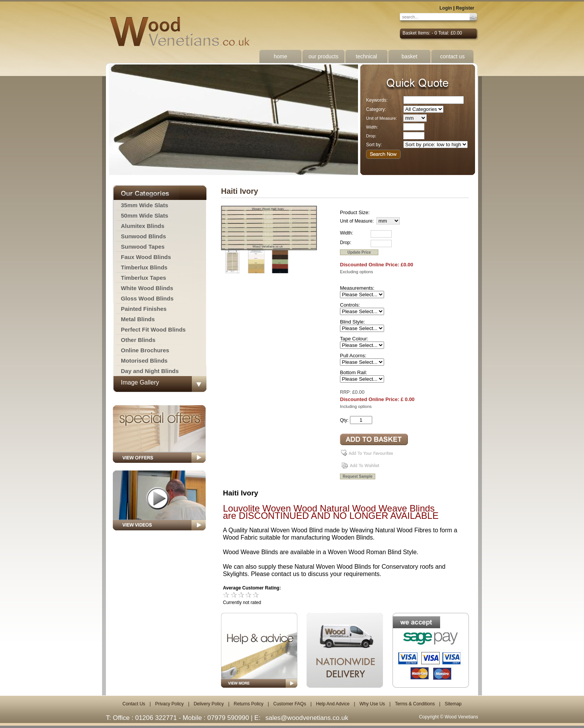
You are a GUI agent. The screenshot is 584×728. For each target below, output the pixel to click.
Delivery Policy (209, 704)
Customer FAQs (290, 704)
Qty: (344, 420)
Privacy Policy (169, 704)
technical (366, 56)
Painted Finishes (144, 309)
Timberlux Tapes (144, 278)
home (280, 56)
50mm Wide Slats (144, 215)
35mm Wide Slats (144, 205)
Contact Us (134, 704)
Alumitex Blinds (143, 226)
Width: (372, 127)
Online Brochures (145, 350)
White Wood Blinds (147, 288)
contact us (452, 56)
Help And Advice (332, 704)
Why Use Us (372, 704)
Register (465, 8)
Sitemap (453, 704)
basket (409, 56)
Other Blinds (138, 340)
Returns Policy (248, 704)
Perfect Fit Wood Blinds (153, 329)
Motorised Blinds (144, 361)
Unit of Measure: (382, 118)
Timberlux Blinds (144, 267)
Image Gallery (140, 382)
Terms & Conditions (415, 704)
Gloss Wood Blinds (147, 298)
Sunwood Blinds (144, 236)
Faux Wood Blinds (146, 257)
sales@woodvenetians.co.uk (307, 718)
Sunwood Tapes (143, 247)
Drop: (371, 136)
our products (323, 56)
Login (446, 8)
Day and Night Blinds (150, 371)
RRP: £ (347, 392)
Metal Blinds (138, 319)
